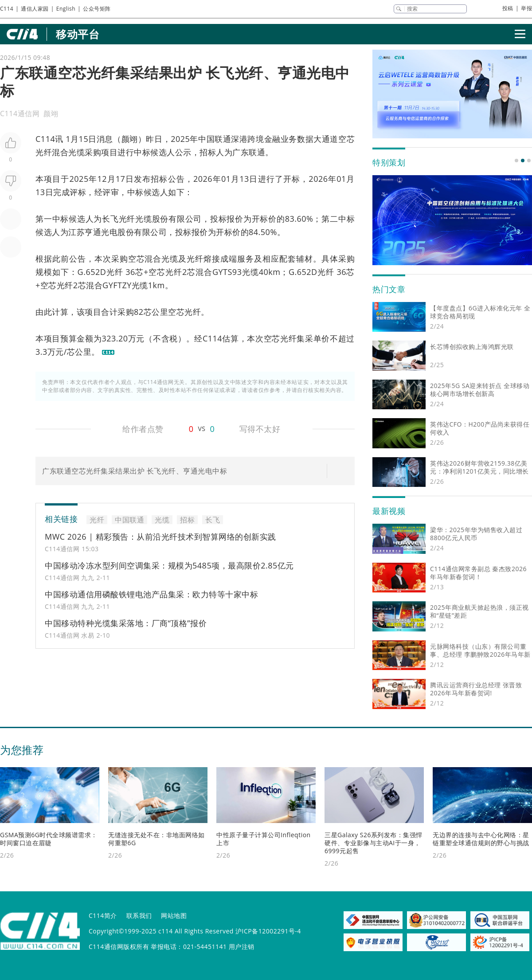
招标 (208, 152)
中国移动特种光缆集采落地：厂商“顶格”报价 (126, 623)
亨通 (93, 232)
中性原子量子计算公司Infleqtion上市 (264, 839)
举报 (526, 8)
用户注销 (242, 947)
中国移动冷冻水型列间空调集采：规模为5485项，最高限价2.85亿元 (169, 565)
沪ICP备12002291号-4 (268, 931)
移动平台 (78, 34)
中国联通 (215, 139)
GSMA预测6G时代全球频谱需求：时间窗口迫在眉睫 (49, 839)
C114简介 (103, 915)
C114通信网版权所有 (119, 947)
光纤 (44, 152)
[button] (516, 161)
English (66, 9)
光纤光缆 (135, 219)
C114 (7, 9)
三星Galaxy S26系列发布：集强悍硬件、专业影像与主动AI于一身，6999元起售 (374, 843)
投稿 (508, 8)
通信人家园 (35, 9)
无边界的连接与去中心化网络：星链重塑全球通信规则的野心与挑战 (481, 839)
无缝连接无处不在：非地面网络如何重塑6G (156, 839)
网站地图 (174, 915)
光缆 (76, 152)
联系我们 (139, 915)
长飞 (110, 219)
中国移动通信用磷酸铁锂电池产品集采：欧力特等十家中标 (151, 594)
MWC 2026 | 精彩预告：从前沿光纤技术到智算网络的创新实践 (160, 537)
